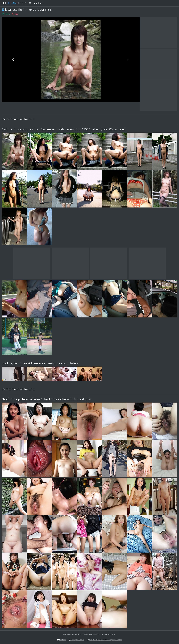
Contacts (62, 640)
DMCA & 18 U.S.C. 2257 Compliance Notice (104, 640)
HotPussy (14, 3)
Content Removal (77, 640)
